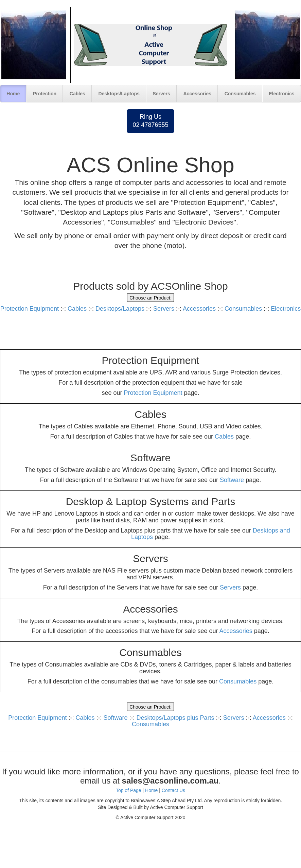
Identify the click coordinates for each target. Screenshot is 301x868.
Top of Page (129, 790)
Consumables (240, 94)
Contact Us (173, 790)
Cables (77, 94)
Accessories (198, 94)
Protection (45, 94)
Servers (161, 94)
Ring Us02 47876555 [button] (150, 121)
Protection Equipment (30, 309)
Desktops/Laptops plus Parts (175, 718)
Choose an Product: (150, 298)
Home (13, 94)
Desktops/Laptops (119, 94)
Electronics (281, 94)
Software (232, 480)
